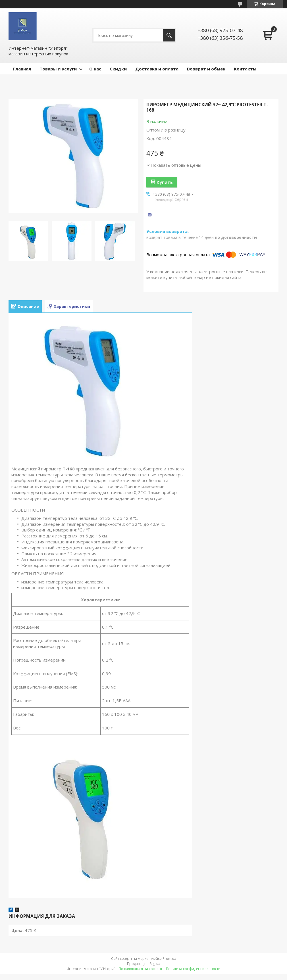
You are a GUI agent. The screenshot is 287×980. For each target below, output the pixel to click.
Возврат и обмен (206, 69)
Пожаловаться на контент (141, 969)
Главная (22, 69)
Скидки (118, 69)
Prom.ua (169, 959)
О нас (95, 69)
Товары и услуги (58, 69)
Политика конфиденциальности (193, 969)
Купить (165, 182)
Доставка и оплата (157, 69)
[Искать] (169, 35)
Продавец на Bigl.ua (144, 964)
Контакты (245, 69)
